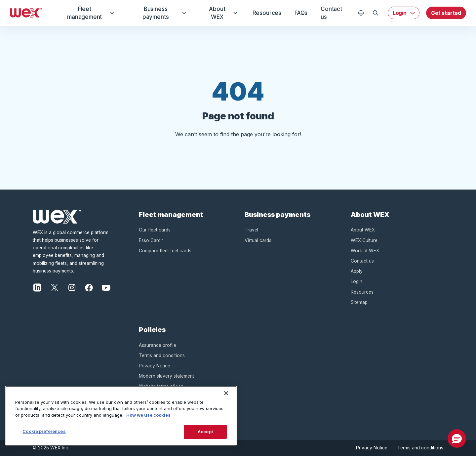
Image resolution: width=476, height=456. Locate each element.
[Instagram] (72, 287)
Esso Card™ (151, 240)
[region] (121, 416)
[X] (55, 287)
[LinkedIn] (37, 287)
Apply (357, 271)
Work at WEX (365, 251)
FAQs (298, 13)
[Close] (226, 393)
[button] (457, 438)
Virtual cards (258, 240)
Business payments (160, 13)
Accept (205, 432)
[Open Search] (376, 13)
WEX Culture (364, 240)
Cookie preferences (44, 431)
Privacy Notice (155, 366)
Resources (262, 13)
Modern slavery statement (166, 376)
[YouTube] (106, 287)
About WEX (218, 13)
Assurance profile (158, 345)
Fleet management (89, 13)
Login (400, 13)
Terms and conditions (162, 355)
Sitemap (359, 302)
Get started (446, 13)
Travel (251, 230)
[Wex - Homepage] (26, 13)
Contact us (332, 13)
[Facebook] (89, 287)
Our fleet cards (155, 230)
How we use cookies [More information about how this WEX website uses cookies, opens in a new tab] (148, 415)
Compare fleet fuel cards (165, 251)
